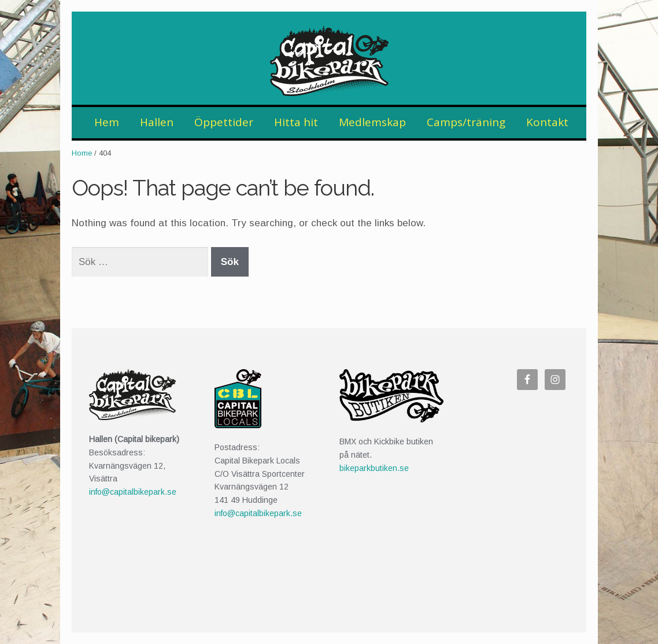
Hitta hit (296, 122)
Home (82, 153)
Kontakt (547, 122)
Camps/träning (466, 122)
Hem (107, 122)
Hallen (157, 122)
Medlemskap (372, 122)
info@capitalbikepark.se (133, 492)
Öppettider (224, 122)
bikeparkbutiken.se (374, 468)
